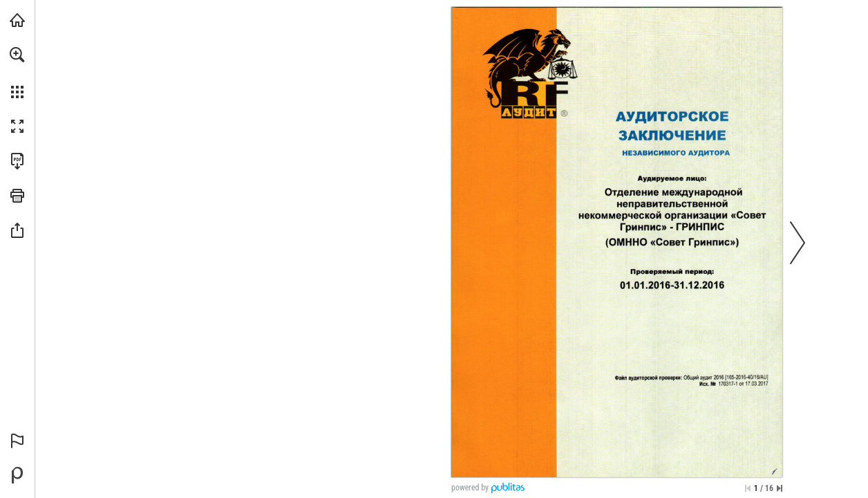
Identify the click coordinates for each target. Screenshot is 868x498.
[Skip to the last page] (780, 488)
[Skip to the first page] (748, 488)
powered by (470, 488)
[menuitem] (17, 73)
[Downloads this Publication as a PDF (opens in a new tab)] (17, 161)
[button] (17, 55)
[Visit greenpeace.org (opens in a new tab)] (17, 20)
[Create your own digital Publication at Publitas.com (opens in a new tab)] (17, 475)
